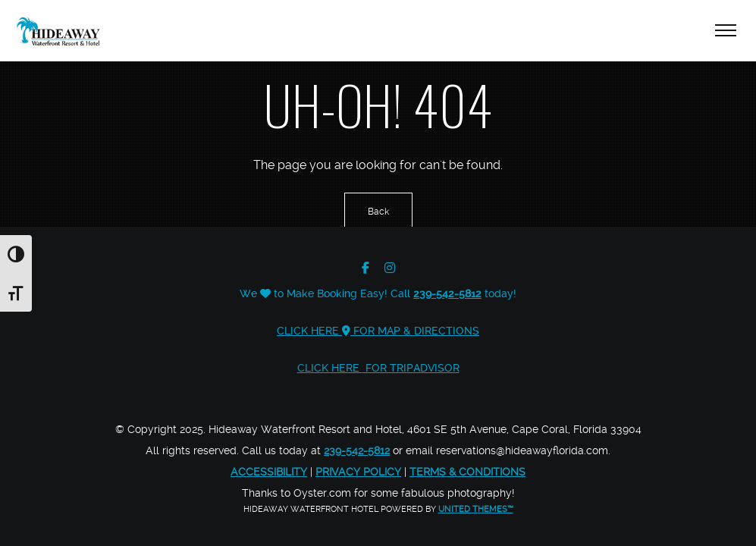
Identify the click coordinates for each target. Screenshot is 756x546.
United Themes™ (476, 509)
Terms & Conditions (467, 472)
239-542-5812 (447, 293)
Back (378, 212)
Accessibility (269, 472)
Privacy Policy (358, 472)
